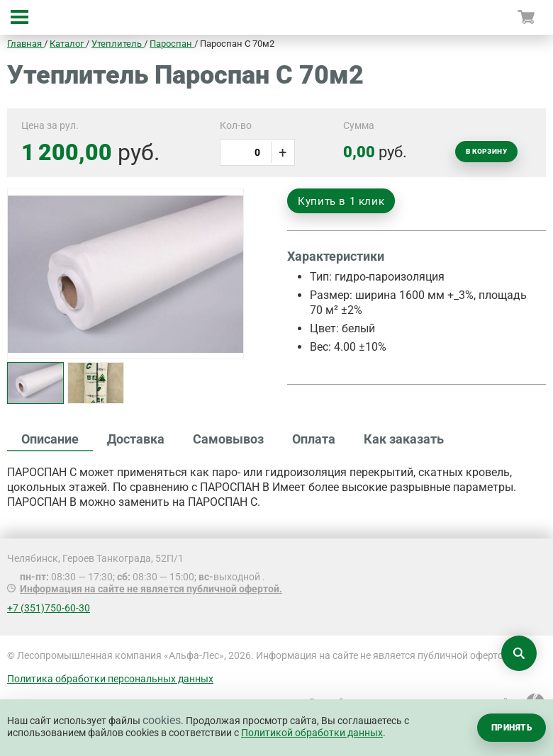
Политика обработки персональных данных (110, 679)
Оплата (314, 439)
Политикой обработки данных (312, 733)
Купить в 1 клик (341, 201)
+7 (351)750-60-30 (49, 608)
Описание (50, 439)
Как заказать (404, 439)
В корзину (486, 151)
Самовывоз (228, 439)
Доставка (136, 439)
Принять (512, 728)
